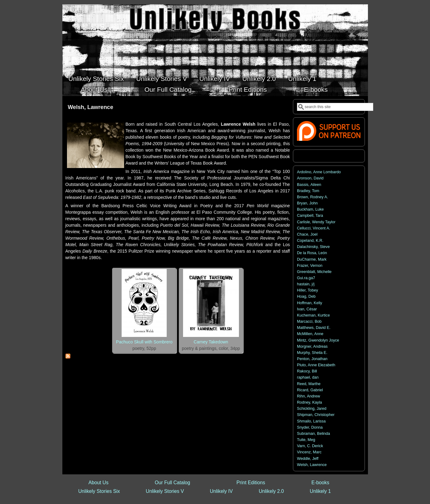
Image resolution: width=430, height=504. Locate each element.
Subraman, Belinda (313, 434)
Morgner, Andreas (312, 346)
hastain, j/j (306, 284)
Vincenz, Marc (309, 452)
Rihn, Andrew (309, 396)
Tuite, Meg (306, 440)
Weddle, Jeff (308, 459)
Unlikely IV (215, 79)
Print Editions (248, 89)
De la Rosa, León (312, 253)
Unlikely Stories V (162, 79)
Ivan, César (307, 309)
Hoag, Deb (306, 296)
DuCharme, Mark (312, 259)
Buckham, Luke (310, 209)
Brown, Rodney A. (313, 197)
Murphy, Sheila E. (312, 353)
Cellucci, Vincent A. (314, 228)
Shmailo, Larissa (311, 421)
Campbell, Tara (310, 216)
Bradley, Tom (308, 191)
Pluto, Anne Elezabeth (316, 365)
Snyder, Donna (310, 427)
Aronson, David (310, 178)
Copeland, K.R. (310, 241)
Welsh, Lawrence (312, 465)
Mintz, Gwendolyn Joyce (318, 340)
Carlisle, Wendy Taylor (316, 222)
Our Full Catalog (168, 89)
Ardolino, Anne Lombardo (319, 172)
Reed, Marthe (309, 384)
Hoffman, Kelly (310, 303)
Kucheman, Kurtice (313, 315)
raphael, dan (308, 377)
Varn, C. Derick (310, 446)
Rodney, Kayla (309, 402)
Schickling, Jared (312, 409)
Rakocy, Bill (307, 371)
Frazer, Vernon (310, 266)
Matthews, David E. (314, 328)
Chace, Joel (307, 234)
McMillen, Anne (310, 334)
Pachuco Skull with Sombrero (144, 342)
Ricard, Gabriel (310, 390)
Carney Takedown (211, 342)
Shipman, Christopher (316, 415)
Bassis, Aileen (309, 185)
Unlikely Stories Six (96, 79)
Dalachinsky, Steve (313, 247)
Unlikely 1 (302, 79)
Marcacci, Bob (309, 321)
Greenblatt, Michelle (314, 272)
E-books (316, 89)
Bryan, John (307, 203)
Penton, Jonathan (312, 359)
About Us (94, 89)
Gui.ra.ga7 (306, 278)
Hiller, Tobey (307, 290)
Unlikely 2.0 (259, 79)
